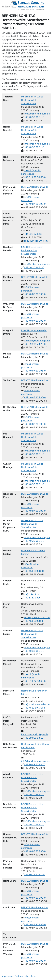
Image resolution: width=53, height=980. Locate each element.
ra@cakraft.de (32, 594)
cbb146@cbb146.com (36, 241)
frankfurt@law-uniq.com (37, 341)
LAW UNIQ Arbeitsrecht (34, 330)
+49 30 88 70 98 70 (35, 764)
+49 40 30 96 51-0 (34, 117)
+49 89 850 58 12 (34, 738)
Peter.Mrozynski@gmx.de (35, 734)
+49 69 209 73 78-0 (35, 344)
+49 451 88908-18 (34, 571)
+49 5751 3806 (32, 598)
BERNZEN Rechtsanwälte (35, 187)
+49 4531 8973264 (34, 708)
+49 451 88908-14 (34, 621)
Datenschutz (22, 976)
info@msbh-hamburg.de (37, 114)
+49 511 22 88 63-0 (35, 177)
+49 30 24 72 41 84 (35, 874)
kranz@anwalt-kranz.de (37, 617)
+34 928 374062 (33, 234)
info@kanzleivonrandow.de (35, 761)
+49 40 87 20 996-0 (35, 204)
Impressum (7, 976)
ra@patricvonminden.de (37, 704)
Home (33, 976)
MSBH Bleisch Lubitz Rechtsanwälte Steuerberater (32, 100)
